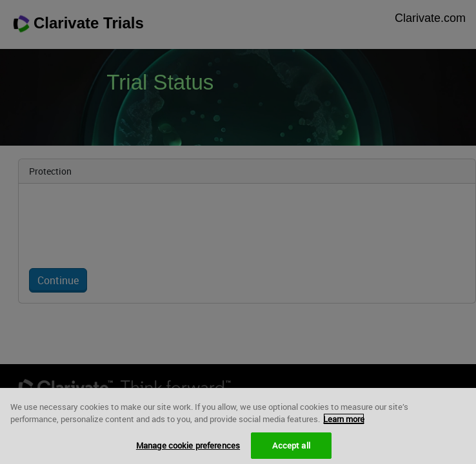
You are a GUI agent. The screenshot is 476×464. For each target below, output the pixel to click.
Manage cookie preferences (188, 448)
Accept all (291, 448)
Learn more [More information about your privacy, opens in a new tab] (344, 422)
